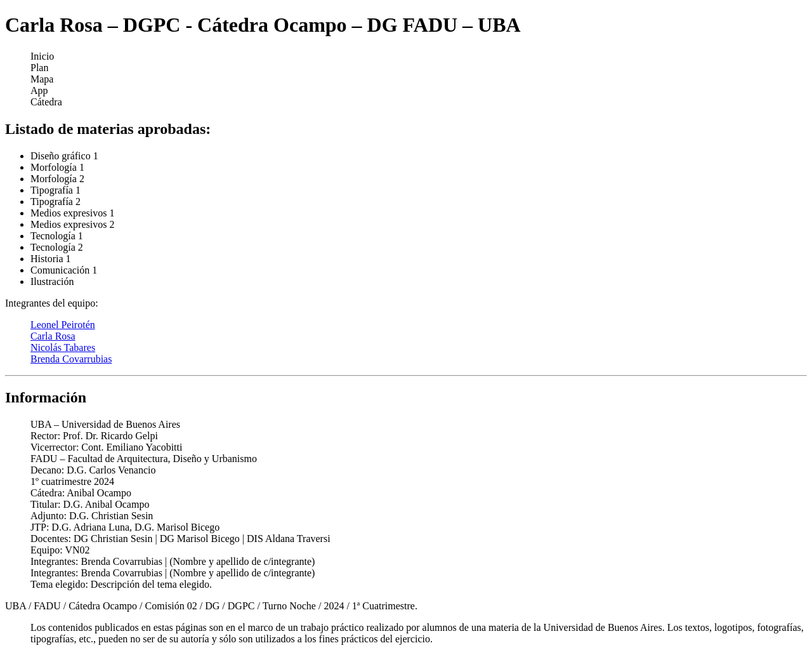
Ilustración (52, 281)
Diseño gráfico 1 (64, 156)
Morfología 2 (57, 179)
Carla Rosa (53, 336)
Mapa (42, 79)
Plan (39, 68)
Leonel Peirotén (63, 325)
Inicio (42, 56)
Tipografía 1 (56, 190)
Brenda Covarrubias (71, 359)
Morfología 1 (57, 167)
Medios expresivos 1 (72, 213)
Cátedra (46, 102)
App (39, 90)
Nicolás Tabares (63, 347)
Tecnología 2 (57, 247)
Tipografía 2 (56, 202)
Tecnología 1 (57, 236)
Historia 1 (51, 259)
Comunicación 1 (64, 270)
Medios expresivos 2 (72, 224)
